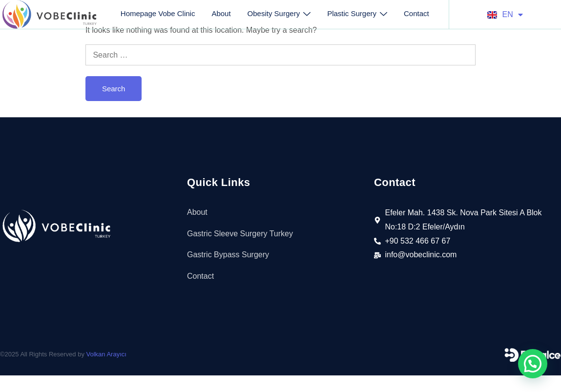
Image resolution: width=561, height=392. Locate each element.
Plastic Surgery (357, 13)
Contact (416, 13)
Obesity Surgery (279, 13)
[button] (533, 364)
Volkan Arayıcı (106, 354)
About (221, 13)
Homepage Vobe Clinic (158, 13)
